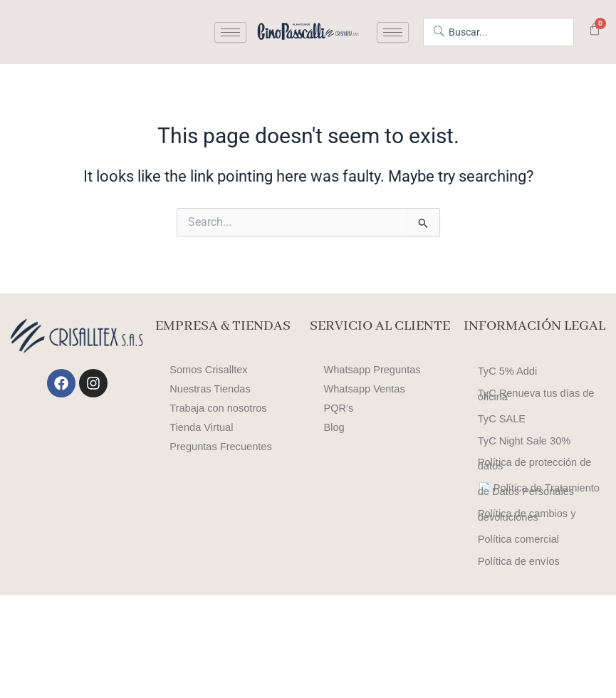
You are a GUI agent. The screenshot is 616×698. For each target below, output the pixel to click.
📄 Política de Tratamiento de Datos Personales (539, 553)
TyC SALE (502, 447)
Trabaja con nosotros (218, 408)
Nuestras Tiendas (210, 389)
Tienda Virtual (201, 427)
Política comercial (518, 630)
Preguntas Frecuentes (220, 447)
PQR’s (339, 408)
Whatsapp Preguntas (372, 370)
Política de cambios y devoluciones (527, 595)
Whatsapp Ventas (365, 389)
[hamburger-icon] (230, 32)
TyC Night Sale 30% (524, 476)
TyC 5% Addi (507, 375)
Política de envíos (519, 660)
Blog (334, 427)
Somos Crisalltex (208, 370)
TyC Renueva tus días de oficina (536, 411)
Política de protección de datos (535, 512)
